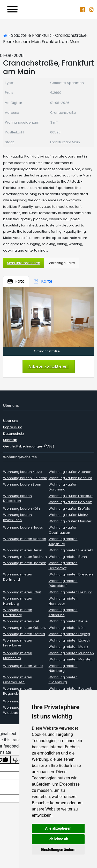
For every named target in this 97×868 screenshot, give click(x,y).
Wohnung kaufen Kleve (23, 472)
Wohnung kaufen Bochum (70, 478)
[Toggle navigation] (12, 9)
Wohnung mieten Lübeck (69, 640)
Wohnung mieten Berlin (23, 550)
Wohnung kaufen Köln (21, 508)
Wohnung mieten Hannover (63, 601)
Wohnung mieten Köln (67, 628)
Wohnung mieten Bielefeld (71, 550)
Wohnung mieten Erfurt (22, 592)
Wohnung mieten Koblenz (25, 628)
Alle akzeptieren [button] (58, 828)
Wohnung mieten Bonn (68, 557)
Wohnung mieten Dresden (71, 574)
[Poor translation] (19, 760)
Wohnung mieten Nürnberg (63, 668)
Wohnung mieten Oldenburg (63, 680)
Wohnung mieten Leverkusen (18, 643)
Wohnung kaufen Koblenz (70, 502)
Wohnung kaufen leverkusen (17, 517)
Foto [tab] (16, 281)
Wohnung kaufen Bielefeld (25, 478)
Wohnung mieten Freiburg (70, 592)
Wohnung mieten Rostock (70, 689)
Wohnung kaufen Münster (70, 521)
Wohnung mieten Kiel (21, 621)
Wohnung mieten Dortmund (18, 577)
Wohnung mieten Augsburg (63, 541)
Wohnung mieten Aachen (25, 539)
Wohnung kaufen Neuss (23, 527)
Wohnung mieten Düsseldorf (63, 583)
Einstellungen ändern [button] (58, 850)
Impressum (13, 427)
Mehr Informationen (24, 263)
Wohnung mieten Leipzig (69, 634)
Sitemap (10, 440)
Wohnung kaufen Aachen (70, 472)
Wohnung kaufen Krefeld (69, 508)
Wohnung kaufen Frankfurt (71, 496)
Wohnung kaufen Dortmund (63, 487)
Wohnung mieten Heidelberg (18, 612)
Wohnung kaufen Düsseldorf (17, 498)
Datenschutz (14, 434)
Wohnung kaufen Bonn (22, 484)
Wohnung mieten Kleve (68, 621)
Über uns (11, 421)
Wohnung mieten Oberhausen (18, 680)
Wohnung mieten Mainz (68, 647)
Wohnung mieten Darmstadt (63, 565)
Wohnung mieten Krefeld (24, 634)
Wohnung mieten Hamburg (18, 601)
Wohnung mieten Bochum (25, 557)
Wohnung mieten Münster (70, 659)
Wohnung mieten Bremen (25, 563)
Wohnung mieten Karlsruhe (63, 612)
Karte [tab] (43, 281)
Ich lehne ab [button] (58, 839)
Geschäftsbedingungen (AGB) (29, 446)
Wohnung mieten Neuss (23, 666)
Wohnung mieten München (71, 653)
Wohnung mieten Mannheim (18, 656)
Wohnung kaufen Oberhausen (63, 530)
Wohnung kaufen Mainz (68, 515)
